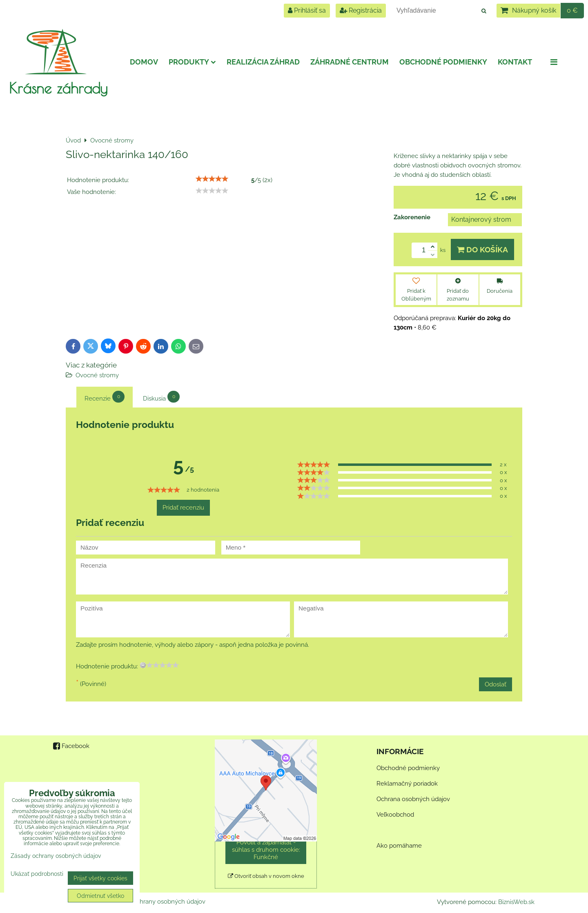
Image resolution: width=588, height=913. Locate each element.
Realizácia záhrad (263, 62)
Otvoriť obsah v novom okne (266, 876)
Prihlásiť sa (307, 10)
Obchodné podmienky (443, 62)
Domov (144, 62)
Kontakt (515, 62)
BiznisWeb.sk (516, 902)
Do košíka (482, 249)
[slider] (212, 179)
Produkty (192, 62)
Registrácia (361, 10)
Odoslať (496, 684)
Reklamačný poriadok (407, 784)
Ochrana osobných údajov (413, 799)
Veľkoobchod (395, 815)
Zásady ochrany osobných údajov (158, 902)
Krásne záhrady (58, 88)
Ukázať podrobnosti (37, 874)
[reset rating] (143, 665)
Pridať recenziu (183, 508)
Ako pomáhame (399, 846)
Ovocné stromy (97, 375)
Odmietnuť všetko (100, 896)
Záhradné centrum (350, 62)
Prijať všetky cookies (100, 878)
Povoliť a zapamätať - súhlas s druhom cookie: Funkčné (266, 850)
